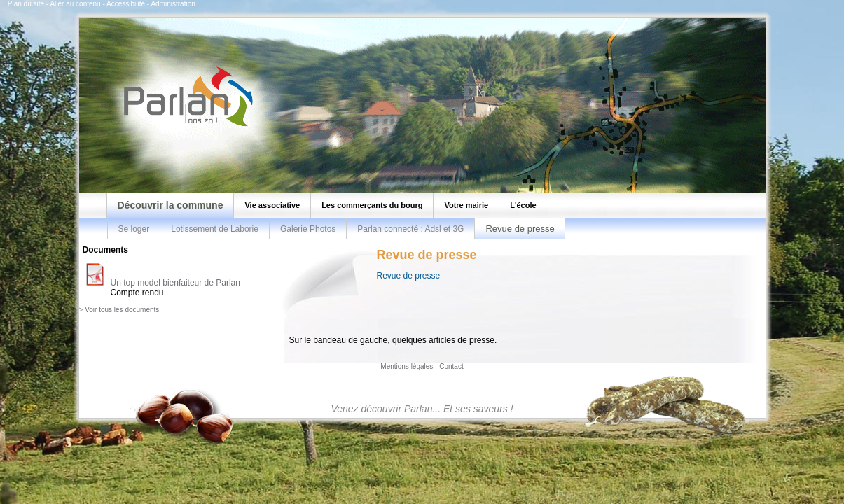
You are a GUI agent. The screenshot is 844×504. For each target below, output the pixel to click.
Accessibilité (126, 4)
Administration (173, 4)
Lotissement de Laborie (215, 229)
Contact (451, 366)
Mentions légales (407, 366)
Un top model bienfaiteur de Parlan (175, 283)
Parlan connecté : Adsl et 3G (410, 229)
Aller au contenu (75, 4)
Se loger (134, 229)
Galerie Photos (308, 229)
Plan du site (26, 4)
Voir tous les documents (122, 310)
